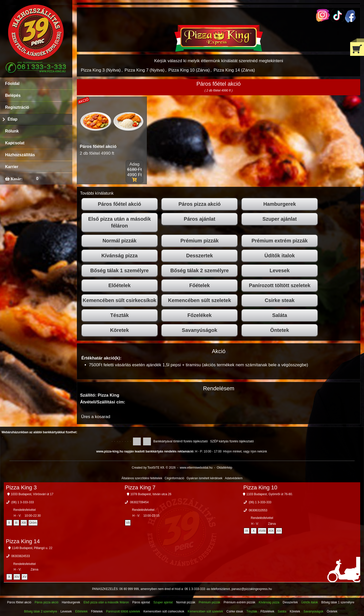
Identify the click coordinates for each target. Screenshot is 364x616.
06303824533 (21, 556)
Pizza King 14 (23, 541)
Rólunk (12, 131)
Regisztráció (17, 107)
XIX (271, 531)
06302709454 (139, 502)
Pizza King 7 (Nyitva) (145, 70)
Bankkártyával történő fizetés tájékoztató (181, 441)
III (16, 523)
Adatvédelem (234, 478)
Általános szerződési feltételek (142, 478)
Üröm (33, 523)
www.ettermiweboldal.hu (196, 468)
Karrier (12, 167)
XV (25, 577)
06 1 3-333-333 (195, 589)
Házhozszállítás (20, 155)
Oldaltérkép (224, 468)
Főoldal (12, 84)
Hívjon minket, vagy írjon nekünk (245, 451)
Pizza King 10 (260, 487)
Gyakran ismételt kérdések (204, 478)
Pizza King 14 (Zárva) (234, 70)
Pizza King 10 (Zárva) (189, 70)
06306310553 (258, 510)
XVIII (262, 531)
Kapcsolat (15, 143)
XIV (17, 577)
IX (247, 531)
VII (128, 523)
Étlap (13, 119)
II (9, 523)
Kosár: (16, 179)
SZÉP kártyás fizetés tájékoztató (232, 441)
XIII (24, 523)
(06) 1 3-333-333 (23, 502)
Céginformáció (174, 478)
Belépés (13, 95)
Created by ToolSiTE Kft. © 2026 (154, 468)
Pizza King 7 (140, 487)
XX (279, 531)
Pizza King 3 (21, 487)
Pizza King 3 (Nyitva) (101, 70)
